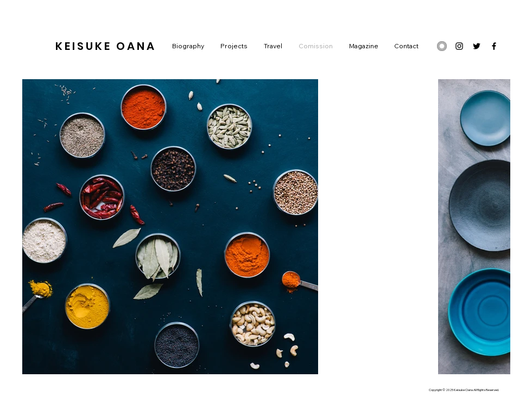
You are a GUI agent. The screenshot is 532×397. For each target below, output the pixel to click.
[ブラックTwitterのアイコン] (477, 46)
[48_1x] (442, 46)
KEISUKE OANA (106, 46)
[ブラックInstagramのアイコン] (459, 46)
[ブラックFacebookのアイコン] (494, 46)
